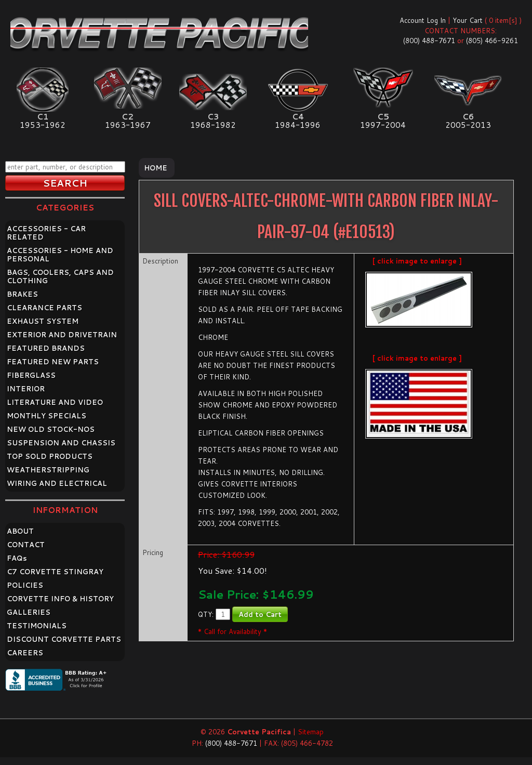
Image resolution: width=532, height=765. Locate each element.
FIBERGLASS (31, 375)
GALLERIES (29, 612)
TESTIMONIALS (37, 626)
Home (156, 168)
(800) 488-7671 (429, 41)
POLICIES (25, 585)
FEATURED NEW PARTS (53, 362)
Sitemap (311, 732)
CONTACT (26, 545)
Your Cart (468, 20)
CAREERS (25, 653)
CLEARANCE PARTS (44, 308)
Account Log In (423, 20)
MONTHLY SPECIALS (46, 416)
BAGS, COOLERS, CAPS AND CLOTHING (60, 276)
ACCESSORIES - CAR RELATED (46, 233)
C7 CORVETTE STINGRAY (55, 572)
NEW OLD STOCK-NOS (51, 429)
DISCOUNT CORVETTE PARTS (64, 639)
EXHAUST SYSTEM (43, 321)
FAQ (17, 558)
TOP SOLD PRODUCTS (50, 456)
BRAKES (22, 294)
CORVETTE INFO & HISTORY (60, 599)
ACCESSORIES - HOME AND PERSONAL (60, 255)
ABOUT (20, 531)
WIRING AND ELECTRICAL (57, 483)
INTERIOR (26, 389)
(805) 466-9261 (492, 41)
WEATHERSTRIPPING (48, 470)
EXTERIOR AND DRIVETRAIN (62, 335)
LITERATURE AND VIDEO (55, 402)
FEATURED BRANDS (46, 348)
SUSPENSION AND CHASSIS (61, 443)
